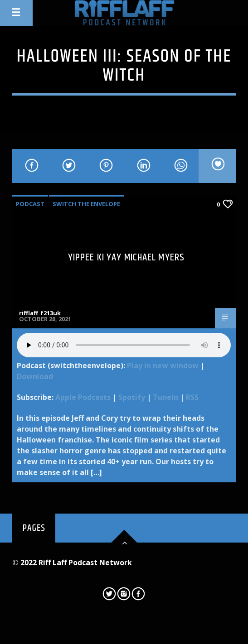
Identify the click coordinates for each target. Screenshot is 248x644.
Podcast (30, 204)
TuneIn (165, 397)
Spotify (132, 397)
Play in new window (163, 365)
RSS (192, 397)
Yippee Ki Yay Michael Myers (126, 257)
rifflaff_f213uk (40, 313)
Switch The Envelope (86, 204)
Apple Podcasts (83, 397)
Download (35, 376)
